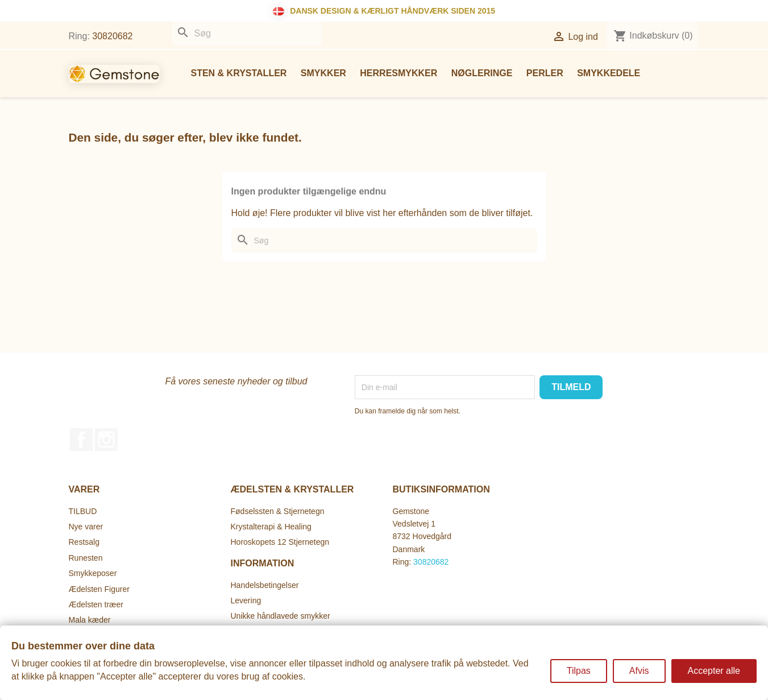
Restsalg (84, 542)
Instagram (106, 440)
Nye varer (86, 527)
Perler (545, 73)
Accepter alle (714, 671)
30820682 (112, 36)
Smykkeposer (93, 573)
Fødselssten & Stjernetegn (278, 511)
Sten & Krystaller (239, 73)
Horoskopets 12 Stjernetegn (280, 542)
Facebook (81, 440)
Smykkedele (609, 73)
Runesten (86, 558)
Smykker (323, 73)
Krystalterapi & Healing (271, 527)
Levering (246, 600)
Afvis (639, 671)
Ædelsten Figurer (99, 589)
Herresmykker (398, 73)
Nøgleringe (482, 73)
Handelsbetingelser (265, 585)
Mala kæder (90, 620)
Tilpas (579, 671)
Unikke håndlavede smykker (281, 616)
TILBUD (83, 511)
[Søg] (247, 34)
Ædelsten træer (96, 604)
